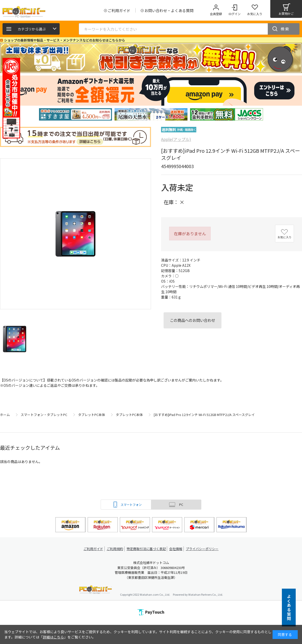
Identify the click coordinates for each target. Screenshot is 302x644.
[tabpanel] (75, 114)
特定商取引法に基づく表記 (146, 549)
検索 (285, 29)
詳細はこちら (53, 637)
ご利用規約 (115, 549)
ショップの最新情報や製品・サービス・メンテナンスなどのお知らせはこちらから (65, 40)
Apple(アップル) (176, 139)
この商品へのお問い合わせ (193, 320)
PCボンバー (96, 590)
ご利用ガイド (92, 549)
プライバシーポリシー (204, 549)
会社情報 (177, 549)
